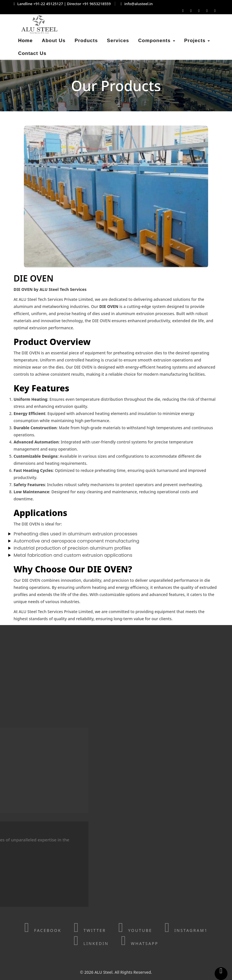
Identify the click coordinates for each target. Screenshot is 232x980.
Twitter (90, 930)
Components (157, 41)
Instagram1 (186, 930)
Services (118, 41)
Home (25, 41)
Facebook (43, 930)
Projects (197, 41)
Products (86, 41)
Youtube (135, 930)
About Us (54, 41)
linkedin (91, 943)
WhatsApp (140, 943)
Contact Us (32, 53)
